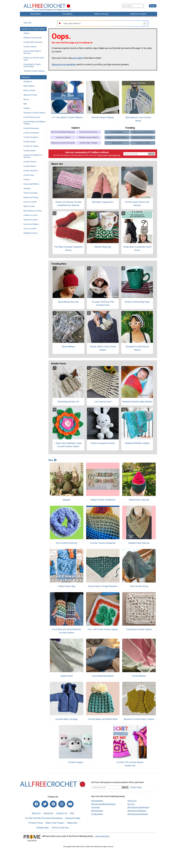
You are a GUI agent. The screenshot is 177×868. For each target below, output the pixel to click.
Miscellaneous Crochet (33, 211)
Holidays (27, 188)
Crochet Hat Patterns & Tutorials (33, 156)
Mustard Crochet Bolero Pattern (139, 719)
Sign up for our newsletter (64, 65)
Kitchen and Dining (31, 197)
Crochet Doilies (30, 142)
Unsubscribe (43, 828)
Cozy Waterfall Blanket (103, 676)
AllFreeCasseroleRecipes (138, 814)
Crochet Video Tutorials (88, 143)
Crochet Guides (30, 151)
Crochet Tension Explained (103, 543)
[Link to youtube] (70, 804)
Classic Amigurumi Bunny (103, 443)
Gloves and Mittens (31, 184)
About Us (36, 813)
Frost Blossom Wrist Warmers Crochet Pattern (67, 631)
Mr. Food (131, 804)
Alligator (67, 500)
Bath (25, 104)
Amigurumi (28, 82)
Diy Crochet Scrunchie (67, 543)
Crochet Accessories (32, 117)
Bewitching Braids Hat (68, 402)
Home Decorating (30, 193)
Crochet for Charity (31, 146)
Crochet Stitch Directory (33, 42)
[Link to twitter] (45, 804)
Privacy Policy (103, 155)
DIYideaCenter (97, 814)
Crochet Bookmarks (31, 128)
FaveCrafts (96, 807)
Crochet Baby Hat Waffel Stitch (103, 719)
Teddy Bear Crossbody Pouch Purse (137, 248)
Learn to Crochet (30, 202)
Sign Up (151, 154)
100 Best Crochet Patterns (34, 71)
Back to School (29, 90)
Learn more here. (102, 836)
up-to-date (77, 58)
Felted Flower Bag (67, 586)
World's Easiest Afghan (103, 117)
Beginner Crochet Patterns (117, 137)
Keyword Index (73, 818)
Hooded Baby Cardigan (67, 719)
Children (27, 108)
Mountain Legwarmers (103, 202)
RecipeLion (132, 801)
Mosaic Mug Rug (103, 247)
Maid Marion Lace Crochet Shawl (138, 119)
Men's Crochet (29, 206)
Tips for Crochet (30, 229)
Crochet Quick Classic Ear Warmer (137, 204)
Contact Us (62, 813)
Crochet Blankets (117, 132)
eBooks (27, 33)
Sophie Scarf (67, 676)
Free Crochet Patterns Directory (32, 52)
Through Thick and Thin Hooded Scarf (103, 303)
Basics (26, 99)
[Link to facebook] (36, 804)
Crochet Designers (31, 137)
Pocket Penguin (76, 762)
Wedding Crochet (30, 233)
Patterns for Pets (30, 215)
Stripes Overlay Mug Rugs (137, 302)
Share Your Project (55, 823)
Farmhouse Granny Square (139, 629)
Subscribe (27, 23)
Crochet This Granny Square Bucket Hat (130, 764)
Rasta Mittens (68, 347)
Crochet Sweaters (31, 171)
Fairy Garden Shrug (139, 586)
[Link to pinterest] (53, 804)
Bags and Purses (30, 95)
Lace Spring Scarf (103, 402)
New (52, 460)
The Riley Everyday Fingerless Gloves (68, 248)
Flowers (27, 180)
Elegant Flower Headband (103, 500)
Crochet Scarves (30, 47)
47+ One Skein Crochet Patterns (67, 117)
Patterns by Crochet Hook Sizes (34, 59)
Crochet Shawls (30, 166)
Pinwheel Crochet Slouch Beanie (137, 348)
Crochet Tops (29, 175)
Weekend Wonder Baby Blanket (137, 402)
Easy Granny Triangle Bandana (103, 586)
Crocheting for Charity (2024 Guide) (32, 65)
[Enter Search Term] (133, 6)
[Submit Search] (153, 6)
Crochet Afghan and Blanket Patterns (34, 123)
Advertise (48, 813)
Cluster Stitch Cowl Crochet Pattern (103, 348)
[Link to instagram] (62, 804)
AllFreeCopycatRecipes (137, 811)
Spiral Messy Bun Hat (68, 302)
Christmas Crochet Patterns (34, 113)
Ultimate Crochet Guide (33, 38)
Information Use (114, 155)
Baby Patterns (29, 86)
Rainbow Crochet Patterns (143, 137)
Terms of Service (60, 828)
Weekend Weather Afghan (137, 443)
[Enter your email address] (106, 787)
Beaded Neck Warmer (139, 543)
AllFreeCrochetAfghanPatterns (103, 804)
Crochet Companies (31, 133)
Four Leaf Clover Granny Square (103, 629)
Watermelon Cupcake (139, 500)
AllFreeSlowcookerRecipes (138, 807)
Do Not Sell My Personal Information (44, 818)
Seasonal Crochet (30, 220)
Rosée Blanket (139, 676)
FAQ (72, 813)
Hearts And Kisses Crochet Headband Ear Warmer (68, 204)
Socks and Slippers (31, 224)
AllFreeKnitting (97, 801)
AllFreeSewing (97, 811)
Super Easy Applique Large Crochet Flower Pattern (68, 445)
